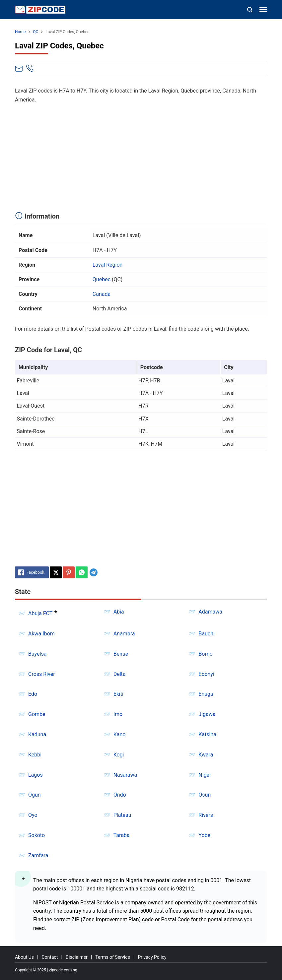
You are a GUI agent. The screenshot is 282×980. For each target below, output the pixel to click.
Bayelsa (37, 654)
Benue (121, 654)
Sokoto (36, 835)
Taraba (122, 835)
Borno (205, 654)
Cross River (42, 674)
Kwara (206, 755)
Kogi (119, 755)
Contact (50, 957)
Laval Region (108, 265)
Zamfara (38, 855)
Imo (118, 714)
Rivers (206, 815)
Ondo (120, 795)
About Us (24, 957)
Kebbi (35, 755)
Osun (205, 795)
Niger (205, 775)
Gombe (37, 714)
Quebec (102, 279)
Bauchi (207, 634)
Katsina (207, 734)
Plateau (122, 815)
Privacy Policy (152, 957)
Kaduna (37, 734)
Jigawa (207, 714)
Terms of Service (113, 957)
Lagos (35, 775)
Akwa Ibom (41, 634)
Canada (102, 294)
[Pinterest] (69, 572)
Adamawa (210, 612)
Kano (120, 734)
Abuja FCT (40, 613)
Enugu (206, 694)
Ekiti (118, 694)
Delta (120, 674)
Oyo (33, 815)
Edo (33, 694)
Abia (119, 612)
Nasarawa (125, 775)
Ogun (35, 795)
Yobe (204, 835)
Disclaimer (77, 957)
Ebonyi (206, 674)
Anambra (124, 634)
